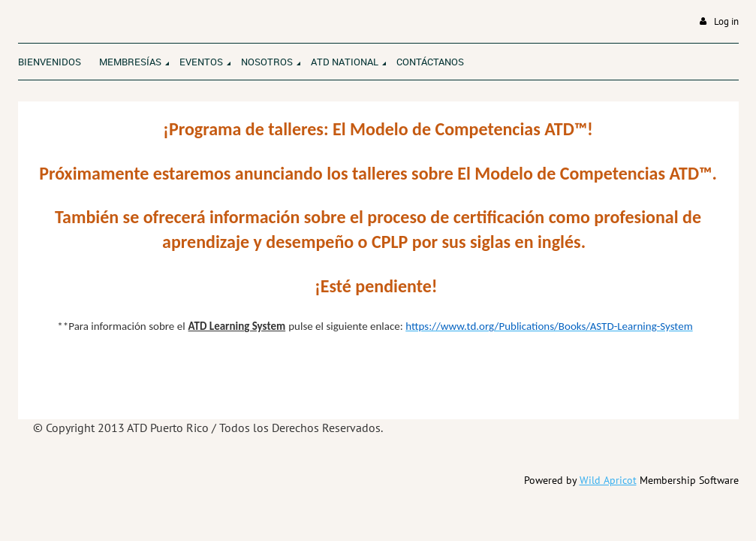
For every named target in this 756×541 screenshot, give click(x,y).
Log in (726, 21)
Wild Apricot (608, 480)
